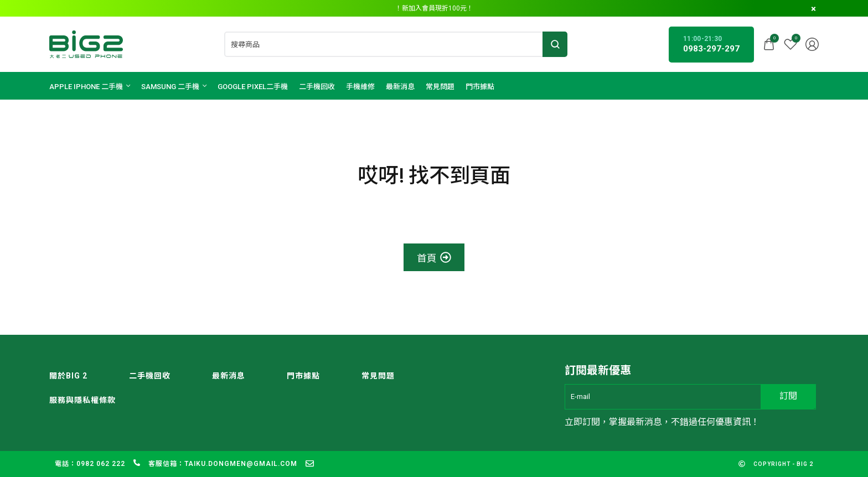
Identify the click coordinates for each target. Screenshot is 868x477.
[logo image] (86, 43)
